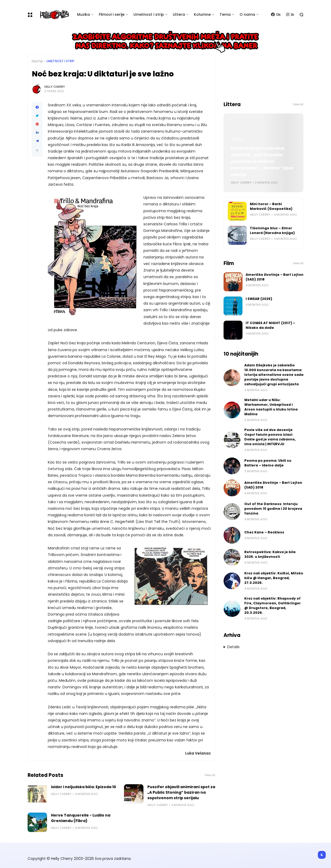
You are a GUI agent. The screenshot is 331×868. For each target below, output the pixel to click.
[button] (37, 150)
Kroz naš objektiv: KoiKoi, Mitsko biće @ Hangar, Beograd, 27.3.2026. (274, 578)
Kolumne (202, 14)
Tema (225, 14)
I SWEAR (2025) (259, 299)
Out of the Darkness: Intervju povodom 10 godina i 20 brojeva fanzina (273, 509)
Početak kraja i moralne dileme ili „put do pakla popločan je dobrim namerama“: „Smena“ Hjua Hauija (262, 161)
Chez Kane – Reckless (264, 532)
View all (210, 775)
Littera (179, 14)
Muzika (83, 14)
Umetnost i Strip (60, 61)
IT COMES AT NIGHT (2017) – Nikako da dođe (270, 325)
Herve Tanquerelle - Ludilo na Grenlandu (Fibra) (81, 818)
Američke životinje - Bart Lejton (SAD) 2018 (275, 277)
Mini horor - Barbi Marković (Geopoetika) (271, 206)
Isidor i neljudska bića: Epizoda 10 (84, 787)
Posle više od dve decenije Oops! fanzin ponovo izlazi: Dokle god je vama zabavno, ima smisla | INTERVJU (270, 437)
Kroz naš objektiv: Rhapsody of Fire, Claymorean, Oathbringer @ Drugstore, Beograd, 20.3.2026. (273, 605)
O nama (247, 14)
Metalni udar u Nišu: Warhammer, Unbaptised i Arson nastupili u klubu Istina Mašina (271, 407)
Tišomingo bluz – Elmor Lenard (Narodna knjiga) (272, 230)
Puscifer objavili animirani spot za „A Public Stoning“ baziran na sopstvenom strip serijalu (181, 792)
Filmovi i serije (112, 14)
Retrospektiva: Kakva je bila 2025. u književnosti (270, 554)
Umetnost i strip (149, 14)
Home (37, 61)
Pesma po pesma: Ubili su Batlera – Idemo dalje (268, 463)
